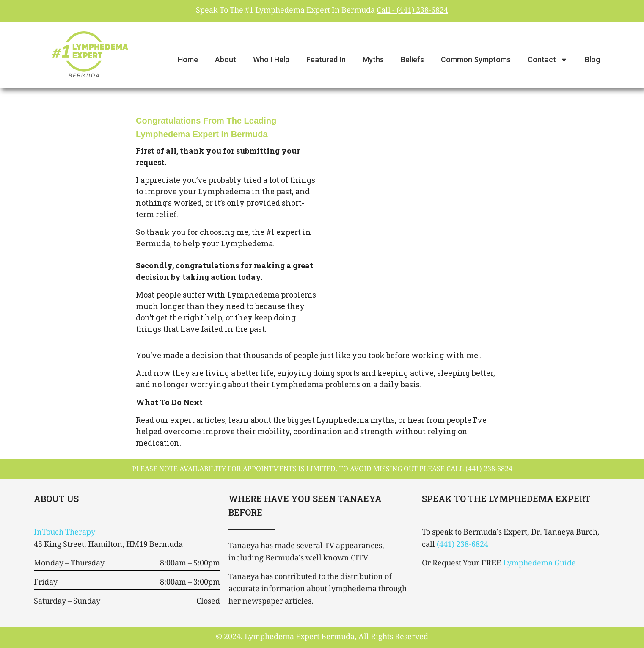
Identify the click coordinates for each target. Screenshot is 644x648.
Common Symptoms (476, 59)
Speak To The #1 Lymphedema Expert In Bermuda (322, 11)
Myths (373, 59)
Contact (548, 60)
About (226, 59)
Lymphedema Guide (539, 564)
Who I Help (271, 59)
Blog (592, 59)
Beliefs (412, 59)
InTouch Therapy (65, 533)
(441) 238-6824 (462, 545)
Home (188, 59)
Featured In (326, 59)
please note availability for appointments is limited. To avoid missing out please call (322, 470)
